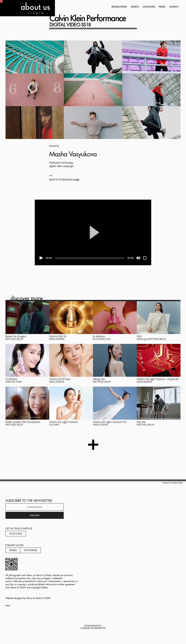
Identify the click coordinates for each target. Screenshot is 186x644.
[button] (93, 232)
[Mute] (138, 258)
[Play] (41, 258)
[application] (93, 232)
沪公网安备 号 (93, 628)
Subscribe (35, 515)
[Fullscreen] (145, 258)
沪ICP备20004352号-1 (93, 626)
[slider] (90, 258)
